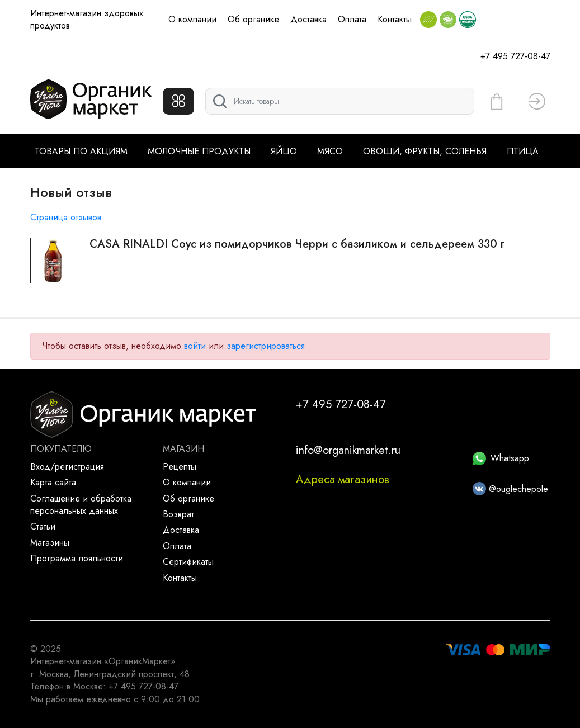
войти (195, 346)
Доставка (308, 19)
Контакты (395, 19)
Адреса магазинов (343, 479)
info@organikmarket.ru (348, 450)
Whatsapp (501, 458)
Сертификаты (188, 562)
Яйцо (284, 151)
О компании (192, 19)
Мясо (330, 151)
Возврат (178, 514)
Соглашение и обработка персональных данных (81, 505)
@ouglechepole (510, 489)
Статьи (43, 526)
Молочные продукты (199, 151)
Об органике (253, 19)
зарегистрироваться (266, 346)
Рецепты (180, 467)
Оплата (352, 19)
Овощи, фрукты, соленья (425, 151)
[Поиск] (340, 101)
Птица (523, 151)
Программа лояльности (77, 558)
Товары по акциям (81, 151)
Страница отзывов (66, 217)
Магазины (50, 543)
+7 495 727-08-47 (515, 56)
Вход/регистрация (67, 467)
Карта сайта (53, 482)
